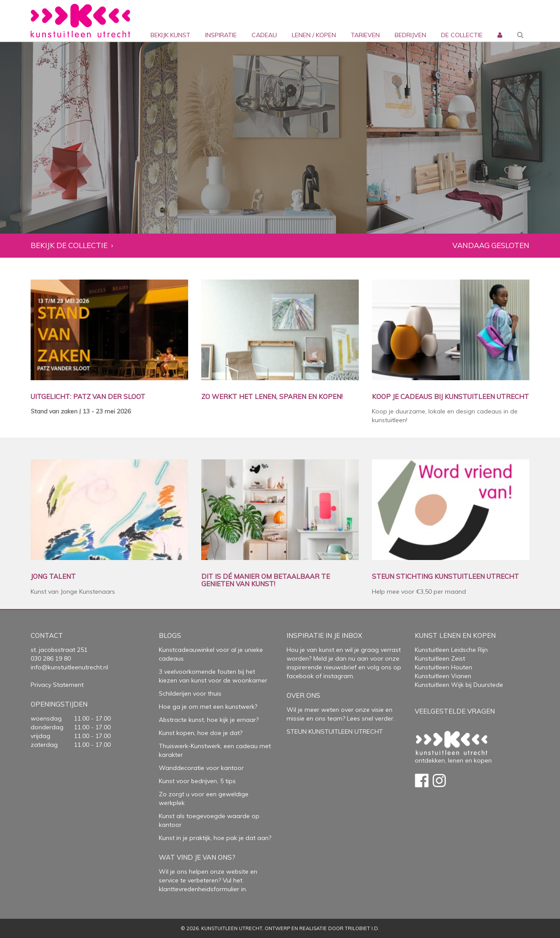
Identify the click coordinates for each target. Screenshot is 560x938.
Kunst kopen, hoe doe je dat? (201, 733)
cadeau (264, 35)
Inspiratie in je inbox (324, 635)
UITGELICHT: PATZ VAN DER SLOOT (88, 397)
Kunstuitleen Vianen (443, 676)
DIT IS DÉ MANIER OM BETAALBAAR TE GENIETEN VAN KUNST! (266, 580)
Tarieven (365, 35)
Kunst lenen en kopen (455, 635)
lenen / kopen (314, 35)
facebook (300, 676)
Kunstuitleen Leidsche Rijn (451, 650)
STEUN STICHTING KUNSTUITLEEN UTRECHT (445, 577)
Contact (47, 635)
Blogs (170, 635)
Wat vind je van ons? (197, 857)
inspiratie (221, 35)
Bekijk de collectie (69, 246)
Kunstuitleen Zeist (440, 658)
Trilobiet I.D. (362, 928)
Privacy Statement (57, 685)
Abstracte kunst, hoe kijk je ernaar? (209, 720)
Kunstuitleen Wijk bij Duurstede (459, 685)
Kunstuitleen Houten (443, 667)
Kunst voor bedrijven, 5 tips (197, 781)
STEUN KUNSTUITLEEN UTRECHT (335, 731)
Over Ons (303, 695)
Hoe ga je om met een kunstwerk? (208, 707)
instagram (338, 676)
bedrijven (410, 35)
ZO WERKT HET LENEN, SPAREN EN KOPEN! (272, 397)
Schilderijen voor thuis (190, 693)
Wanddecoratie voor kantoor (201, 768)
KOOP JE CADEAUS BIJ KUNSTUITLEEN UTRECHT (450, 397)
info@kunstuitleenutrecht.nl (69, 667)
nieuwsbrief (339, 667)
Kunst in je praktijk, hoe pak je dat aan (214, 838)
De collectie (462, 35)
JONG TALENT (53, 577)
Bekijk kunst (170, 35)
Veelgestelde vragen (455, 711)
